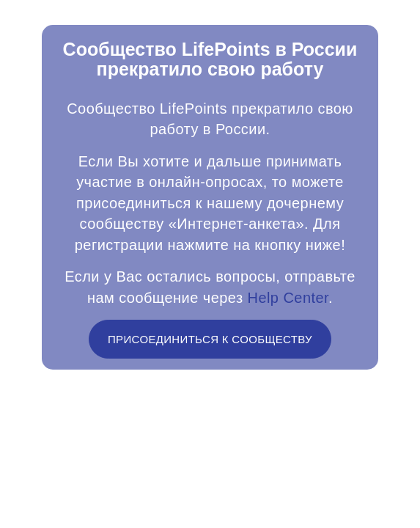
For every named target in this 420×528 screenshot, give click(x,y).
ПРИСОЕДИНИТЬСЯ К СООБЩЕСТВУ (210, 348)
